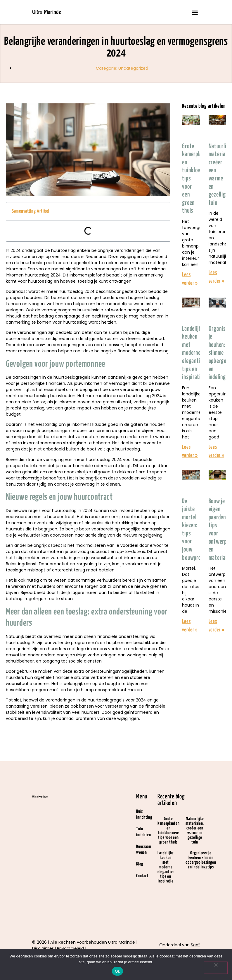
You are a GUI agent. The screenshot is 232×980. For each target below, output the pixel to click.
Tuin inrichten (143, 832)
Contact (142, 876)
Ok (117, 971)
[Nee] (216, 968)
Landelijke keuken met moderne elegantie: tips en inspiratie (193, 353)
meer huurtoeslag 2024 (71, 291)
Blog (140, 864)
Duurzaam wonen (144, 850)
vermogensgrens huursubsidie (72, 310)
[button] (195, 12)
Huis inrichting (144, 814)
